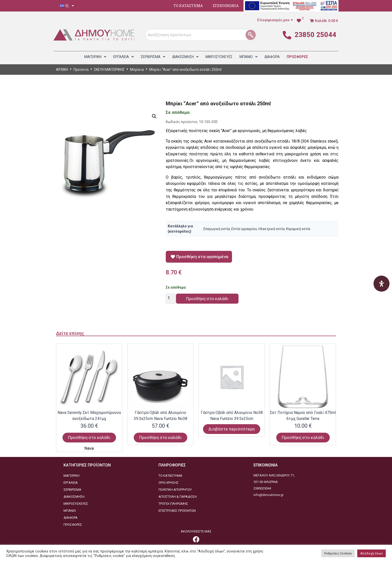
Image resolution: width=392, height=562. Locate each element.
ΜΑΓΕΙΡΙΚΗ (71, 476)
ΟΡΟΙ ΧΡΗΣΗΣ (168, 483)
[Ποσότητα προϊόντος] (171, 299)
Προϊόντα (81, 70)
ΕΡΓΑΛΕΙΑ (71, 483)
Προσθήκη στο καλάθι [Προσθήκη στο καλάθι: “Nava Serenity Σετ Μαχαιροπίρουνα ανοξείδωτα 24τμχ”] (89, 437)
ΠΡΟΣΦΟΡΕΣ (73, 525)
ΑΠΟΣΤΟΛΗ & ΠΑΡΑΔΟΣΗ (178, 497)
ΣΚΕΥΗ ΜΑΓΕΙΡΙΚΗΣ (109, 70)
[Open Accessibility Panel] (381, 284)
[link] (300, 21)
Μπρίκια (137, 70)
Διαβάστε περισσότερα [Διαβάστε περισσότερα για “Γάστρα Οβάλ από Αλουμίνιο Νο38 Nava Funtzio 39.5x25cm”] (232, 429)
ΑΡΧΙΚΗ (62, 70)
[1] (252, 35)
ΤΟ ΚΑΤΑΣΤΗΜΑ (188, 6)
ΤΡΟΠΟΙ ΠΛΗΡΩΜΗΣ (173, 504)
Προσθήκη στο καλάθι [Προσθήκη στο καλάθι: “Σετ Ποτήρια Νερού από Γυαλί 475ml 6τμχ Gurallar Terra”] (303, 437)
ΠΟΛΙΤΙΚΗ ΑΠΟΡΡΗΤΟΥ (175, 490)
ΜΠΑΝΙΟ (70, 511)
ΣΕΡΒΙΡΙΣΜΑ (72, 490)
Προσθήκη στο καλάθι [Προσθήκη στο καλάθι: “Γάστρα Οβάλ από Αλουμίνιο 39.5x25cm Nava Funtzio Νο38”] (160, 437)
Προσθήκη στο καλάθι (207, 299)
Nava (89, 448)
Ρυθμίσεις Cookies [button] (338, 553)
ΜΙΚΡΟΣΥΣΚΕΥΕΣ (76, 504)
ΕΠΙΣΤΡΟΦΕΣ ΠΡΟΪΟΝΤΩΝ (177, 511)
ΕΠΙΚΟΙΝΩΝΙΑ (226, 6)
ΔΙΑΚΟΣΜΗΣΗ (74, 497)
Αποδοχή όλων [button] (371, 553)
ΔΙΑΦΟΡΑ (70, 518)
